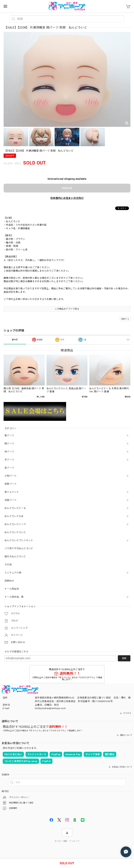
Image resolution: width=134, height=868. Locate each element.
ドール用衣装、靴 (14, 597)
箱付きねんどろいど (15, 557)
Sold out (67, 188)
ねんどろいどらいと (15, 532)
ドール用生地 (12, 589)
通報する (125, 319)
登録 (124, 658)
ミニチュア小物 (13, 573)
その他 (8, 565)
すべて (15, 340)
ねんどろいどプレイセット (19, 540)
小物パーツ (11, 476)
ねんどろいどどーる (15, 508)
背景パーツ (11, 484)
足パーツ (9, 468)
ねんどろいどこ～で (15, 524)
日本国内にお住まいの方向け (67, 198)
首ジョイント (12, 492)
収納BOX (9, 581)
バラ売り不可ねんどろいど (19, 548)
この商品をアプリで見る (67, 309)
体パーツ (9, 452)
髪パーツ (9, 435)
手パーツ (9, 460)
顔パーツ (9, 444)
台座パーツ (11, 500)
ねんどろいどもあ (14, 516)
